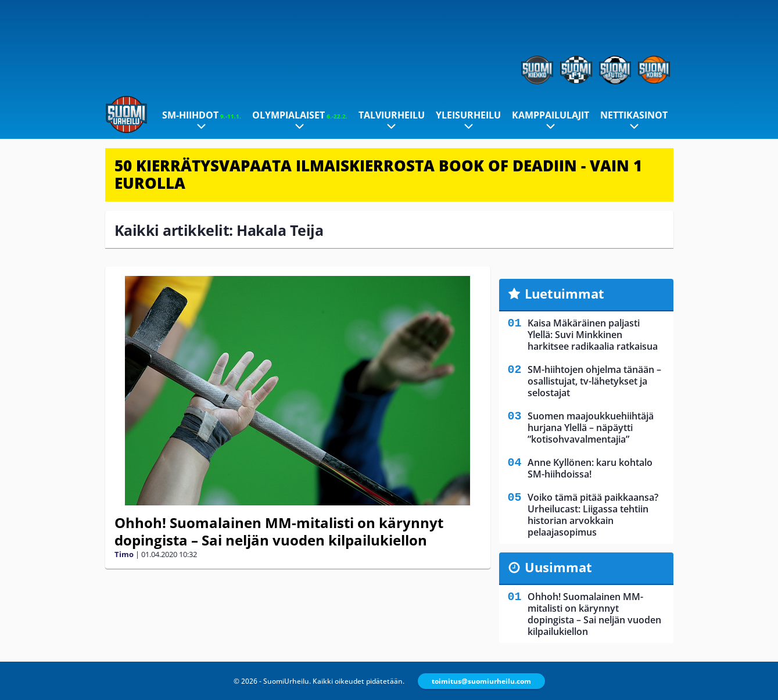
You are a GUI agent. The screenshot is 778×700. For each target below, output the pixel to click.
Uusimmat (558, 567)
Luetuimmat (564, 293)
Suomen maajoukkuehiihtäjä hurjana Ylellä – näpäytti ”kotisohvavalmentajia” (591, 428)
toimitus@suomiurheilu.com (481, 681)
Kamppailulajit (551, 115)
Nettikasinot (634, 115)
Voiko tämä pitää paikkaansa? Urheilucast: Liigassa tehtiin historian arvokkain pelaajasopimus (593, 515)
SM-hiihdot (202, 115)
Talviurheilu (392, 115)
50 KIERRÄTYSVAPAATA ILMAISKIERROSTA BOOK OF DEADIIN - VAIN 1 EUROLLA (378, 174)
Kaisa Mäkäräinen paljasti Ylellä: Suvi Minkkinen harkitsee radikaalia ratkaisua (593, 335)
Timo (124, 554)
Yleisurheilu (468, 115)
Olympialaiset (300, 115)
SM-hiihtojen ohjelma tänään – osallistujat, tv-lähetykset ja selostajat (594, 381)
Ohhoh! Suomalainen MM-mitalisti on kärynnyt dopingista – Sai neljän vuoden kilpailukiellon (279, 531)
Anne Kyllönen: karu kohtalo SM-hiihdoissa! (590, 468)
